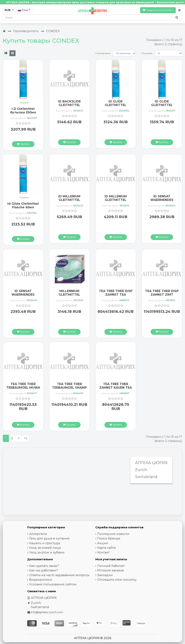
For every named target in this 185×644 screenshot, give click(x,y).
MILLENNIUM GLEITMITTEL (69, 293)
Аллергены (38, 534)
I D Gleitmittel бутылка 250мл (23, 111)
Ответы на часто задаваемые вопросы (59, 575)
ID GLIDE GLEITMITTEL (116, 103)
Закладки (105, 575)
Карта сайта (106, 548)
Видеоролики (41, 580)
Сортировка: (103, 53)
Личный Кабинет (111, 566)
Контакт (103, 552)
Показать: (147, 53)
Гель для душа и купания (49, 538)
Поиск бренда (109, 538)
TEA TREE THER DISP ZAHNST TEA (116, 293)
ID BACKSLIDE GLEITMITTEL (69, 103)
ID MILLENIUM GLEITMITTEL (69, 198)
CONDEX (53, 31)
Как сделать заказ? (44, 566)
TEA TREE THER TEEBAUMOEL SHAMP (69, 386)
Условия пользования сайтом (53, 584)
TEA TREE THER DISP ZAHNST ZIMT (162, 293)
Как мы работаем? (44, 570)
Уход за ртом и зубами (47, 552)
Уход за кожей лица (45, 548)
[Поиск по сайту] (177, 17)
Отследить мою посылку (117, 580)
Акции (103, 543)
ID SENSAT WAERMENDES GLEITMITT (162, 200)
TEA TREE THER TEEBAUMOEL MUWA (23, 386)
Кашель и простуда (45, 543)
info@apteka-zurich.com (47, 612)
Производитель (26, 31)
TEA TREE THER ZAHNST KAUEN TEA (116, 386)
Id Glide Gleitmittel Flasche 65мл (23, 205)
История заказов (110, 570)
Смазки (24, 103)
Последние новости (113, 534)
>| (26, 438)
